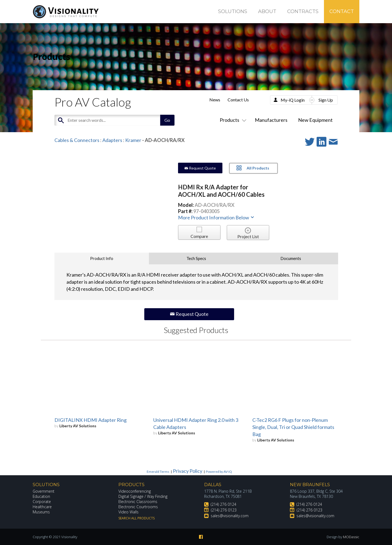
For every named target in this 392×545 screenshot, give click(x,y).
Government (44, 491)
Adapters (112, 140)
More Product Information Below (216, 217)
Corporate (42, 502)
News (215, 100)
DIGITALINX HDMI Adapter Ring (91, 420)
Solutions (233, 11)
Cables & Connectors (77, 140)
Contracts (303, 11)
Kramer (133, 140)
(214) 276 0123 (224, 510)
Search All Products (137, 518)
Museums (41, 512)
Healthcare (42, 507)
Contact (342, 11)
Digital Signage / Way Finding (143, 496)
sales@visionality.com (230, 516)
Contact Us (238, 100)
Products (232, 120)
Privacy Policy (188, 471)
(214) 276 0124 (223, 504)
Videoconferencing (135, 491)
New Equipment (315, 120)
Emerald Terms (158, 472)
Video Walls (128, 512)
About (267, 11)
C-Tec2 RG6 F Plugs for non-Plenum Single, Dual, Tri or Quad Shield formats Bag (293, 427)
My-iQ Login (293, 100)
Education (42, 496)
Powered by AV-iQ (219, 472)
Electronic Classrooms (138, 502)
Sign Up (326, 100)
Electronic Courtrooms (138, 507)
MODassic (351, 537)
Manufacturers (271, 120)
